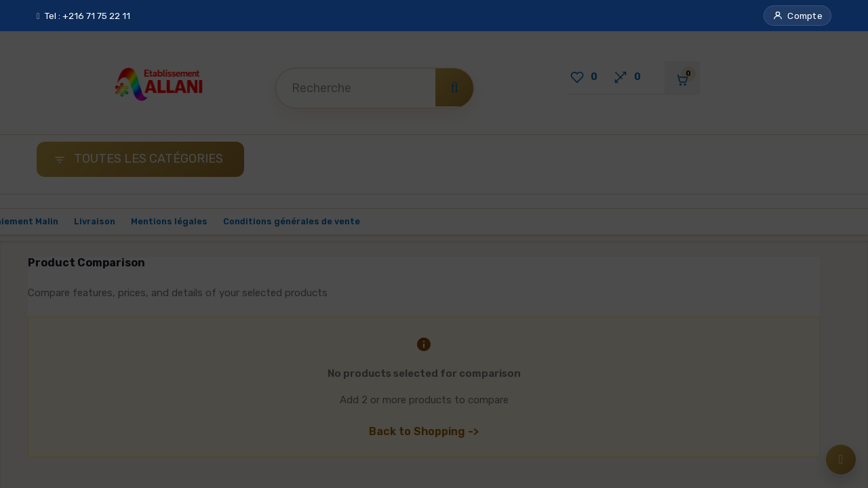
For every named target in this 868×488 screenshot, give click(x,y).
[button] (797, 16)
